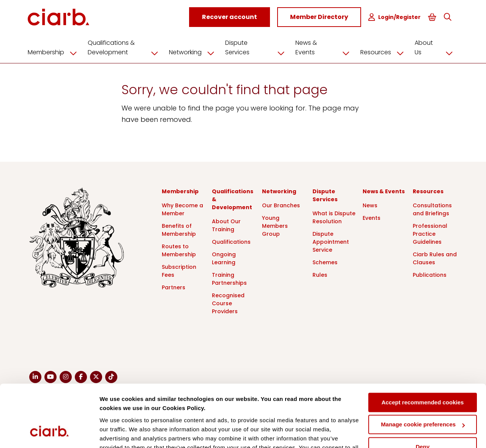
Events (372, 218)
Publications (430, 274)
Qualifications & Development (127, 47)
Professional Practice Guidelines (430, 233)
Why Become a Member (182, 209)
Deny (423, 393)
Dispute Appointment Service (331, 241)
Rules (320, 274)
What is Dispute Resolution (334, 217)
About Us (435, 47)
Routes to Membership (179, 250)
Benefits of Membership (179, 230)
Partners (174, 287)
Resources (384, 52)
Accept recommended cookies (423, 349)
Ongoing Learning (224, 258)
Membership (57, 52)
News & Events (325, 47)
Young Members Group (275, 226)
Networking (196, 52)
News (370, 205)
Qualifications (231, 241)
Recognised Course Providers (228, 303)
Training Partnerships (229, 278)
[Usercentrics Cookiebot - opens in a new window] (49, 433)
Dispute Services (259, 47)
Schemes (325, 262)
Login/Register (395, 17)
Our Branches (281, 205)
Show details (117, 433)
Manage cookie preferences (423, 371)
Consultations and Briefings (432, 209)
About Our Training (226, 225)
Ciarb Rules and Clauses (435, 258)
